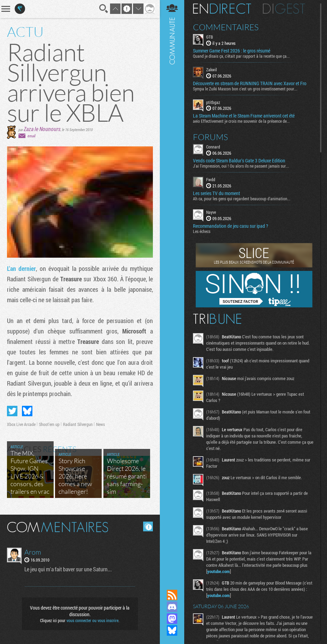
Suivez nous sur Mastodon (172, 619)
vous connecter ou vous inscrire (92, 620)
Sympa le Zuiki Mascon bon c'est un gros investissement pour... (245, 89)
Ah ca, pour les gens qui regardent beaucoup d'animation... (242, 199)
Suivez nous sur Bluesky (172, 630)
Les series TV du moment (216, 193)
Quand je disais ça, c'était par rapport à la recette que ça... (241, 56)
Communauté (172, 288)
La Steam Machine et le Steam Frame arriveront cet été (244, 116)
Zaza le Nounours (42, 129)
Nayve (211, 212)
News (100, 424)
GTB (210, 37)
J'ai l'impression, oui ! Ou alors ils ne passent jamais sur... (241, 166)
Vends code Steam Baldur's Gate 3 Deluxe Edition (239, 161)
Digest (284, 9)
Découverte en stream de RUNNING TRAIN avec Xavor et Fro (250, 83)
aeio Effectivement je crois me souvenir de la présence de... (241, 121)
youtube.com (219, 571)
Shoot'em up (49, 424)
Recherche (104, 9)
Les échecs (202, 231)
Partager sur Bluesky (27, 411)
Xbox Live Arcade (21, 424)
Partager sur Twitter (12, 411)
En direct (222, 9)
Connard (213, 147)
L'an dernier (21, 268)
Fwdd (211, 179)
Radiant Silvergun (78, 424)
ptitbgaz (213, 102)
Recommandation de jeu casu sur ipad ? (231, 226)
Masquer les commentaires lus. (148, 526)
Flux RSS (172, 595)
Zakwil (212, 70)
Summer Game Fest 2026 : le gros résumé (232, 51)
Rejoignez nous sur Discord (172, 607)
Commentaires (226, 27)
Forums (211, 137)
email (31, 136)
